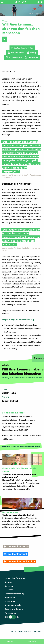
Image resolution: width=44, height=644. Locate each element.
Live (11, 641)
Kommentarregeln (13, 605)
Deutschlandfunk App (22, 48)
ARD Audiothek (16, 53)
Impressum (10, 597)
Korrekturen (10, 601)
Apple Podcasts (14, 57)
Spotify (32, 53)
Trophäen (9, 590)
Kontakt (8, 582)
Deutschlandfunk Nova (15, 578)
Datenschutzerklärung (15, 594)
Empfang (9, 586)
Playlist (33, 641)
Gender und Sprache (14, 609)
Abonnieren (32, 57)
